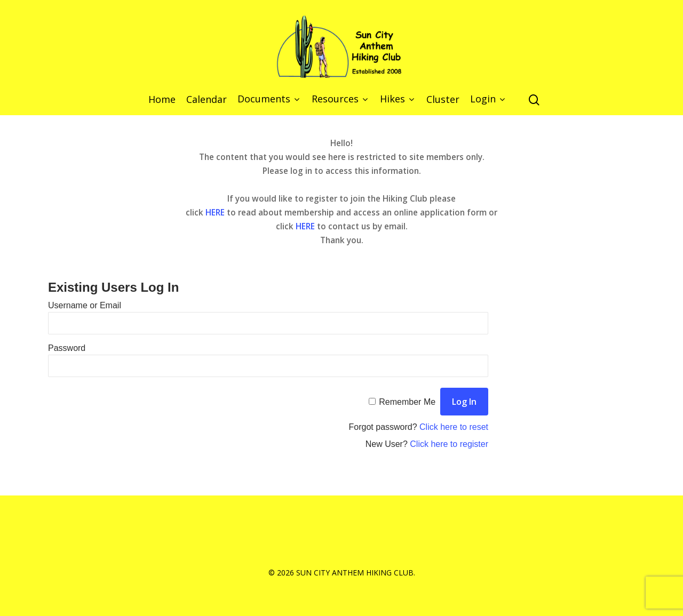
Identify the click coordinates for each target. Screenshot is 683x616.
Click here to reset (454, 427)
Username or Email (85, 305)
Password (67, 348)
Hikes (397, 99)
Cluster (443, 100)
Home (162, 100)
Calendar (207, 100)
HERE (215, 213)
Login (487, 99)
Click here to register (449, 444)
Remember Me (407, 402)
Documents (268, 99)
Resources (339, 99)
